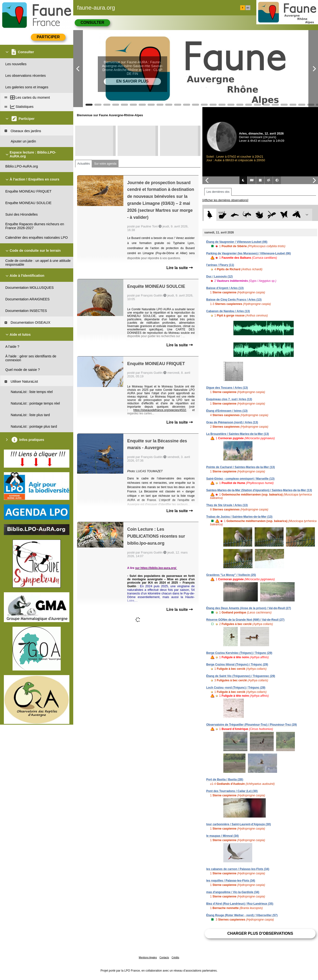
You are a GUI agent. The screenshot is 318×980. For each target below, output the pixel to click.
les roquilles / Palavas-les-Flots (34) (231, 881)
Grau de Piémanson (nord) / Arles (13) (232, 422)
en (248, 8)
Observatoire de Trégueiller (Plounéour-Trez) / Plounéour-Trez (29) (252, 725)
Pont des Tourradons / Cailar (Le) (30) (232, 791)
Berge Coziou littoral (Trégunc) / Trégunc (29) (237, 664)
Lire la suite (180, 268)
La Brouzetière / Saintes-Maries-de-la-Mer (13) (238, 434)
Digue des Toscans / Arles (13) (227, 388)
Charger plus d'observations (260, 933)
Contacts (164, 957)
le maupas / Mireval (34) (222, 836)
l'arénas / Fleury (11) (220, 265)
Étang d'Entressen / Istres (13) (227, 411)
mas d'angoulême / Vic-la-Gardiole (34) (233, 892)
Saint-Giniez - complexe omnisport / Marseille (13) (240, 479)
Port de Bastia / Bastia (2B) (225, 780)
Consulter (92, 23)
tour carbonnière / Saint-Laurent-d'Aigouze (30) (238, 824)
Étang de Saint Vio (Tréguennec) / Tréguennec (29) (241, 676)
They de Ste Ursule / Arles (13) (227, 505)
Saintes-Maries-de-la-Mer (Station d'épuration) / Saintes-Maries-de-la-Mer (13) (259, 490)
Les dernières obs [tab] (218, 192)
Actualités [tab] (84, 164)
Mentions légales (148, 957)
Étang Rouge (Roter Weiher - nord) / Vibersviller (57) (242, 915)
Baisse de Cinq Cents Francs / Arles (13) (234, 300)
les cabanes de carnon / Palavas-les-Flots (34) (238, 869)
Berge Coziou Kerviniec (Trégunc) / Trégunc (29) (239, 653)
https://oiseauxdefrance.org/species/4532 (160, 410)
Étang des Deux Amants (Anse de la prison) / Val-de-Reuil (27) (249, 608)
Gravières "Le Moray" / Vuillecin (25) (231, 575)
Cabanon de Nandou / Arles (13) (228, 311)
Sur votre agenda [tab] (105, 164)
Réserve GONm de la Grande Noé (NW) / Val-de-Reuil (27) (245, 620)
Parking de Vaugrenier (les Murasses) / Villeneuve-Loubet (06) (248, 253)
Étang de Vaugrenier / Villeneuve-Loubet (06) (237, 242)
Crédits (175, 957)
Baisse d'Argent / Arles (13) (225, 288)
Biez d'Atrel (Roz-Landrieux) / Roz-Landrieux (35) (240, 904)
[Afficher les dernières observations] (225, 200)
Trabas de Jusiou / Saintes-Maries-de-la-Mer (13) (239, 517)
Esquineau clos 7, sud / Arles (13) (229, 399)
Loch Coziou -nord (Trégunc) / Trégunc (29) (236, 688)
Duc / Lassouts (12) (219, 277)
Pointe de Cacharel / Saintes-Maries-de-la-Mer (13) (241, 467)
